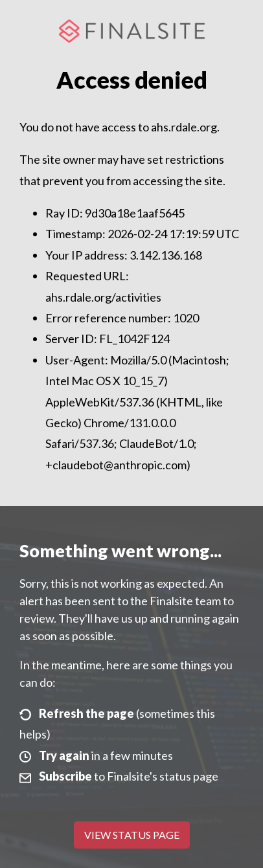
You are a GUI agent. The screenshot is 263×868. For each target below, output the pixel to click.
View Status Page (132, 835)
